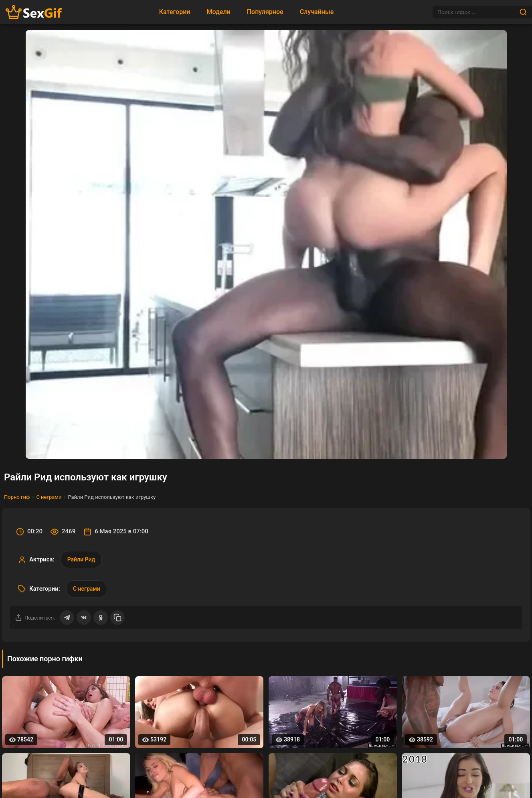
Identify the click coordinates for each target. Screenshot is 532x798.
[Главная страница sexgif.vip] (34, 12)
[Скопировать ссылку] (117, 618)
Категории (175, 12)
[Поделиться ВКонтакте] (84, 618)
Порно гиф (17, 497)
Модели (218, 12)
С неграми (49, 497)
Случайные (317, 12)
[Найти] (523, 12)
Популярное (265, 12)
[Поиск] (476, 12)
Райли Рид (81, 559)
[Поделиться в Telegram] (67, 618)
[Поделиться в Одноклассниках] (101, 618)
